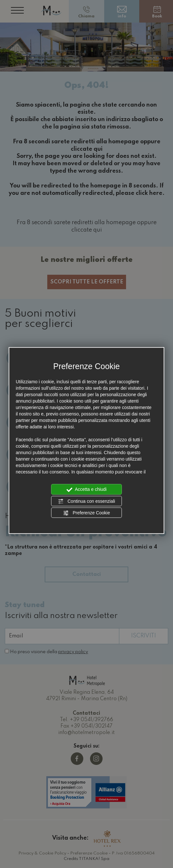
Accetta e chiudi (87, 490)
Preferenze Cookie (86, 513)
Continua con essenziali (86, 501)
